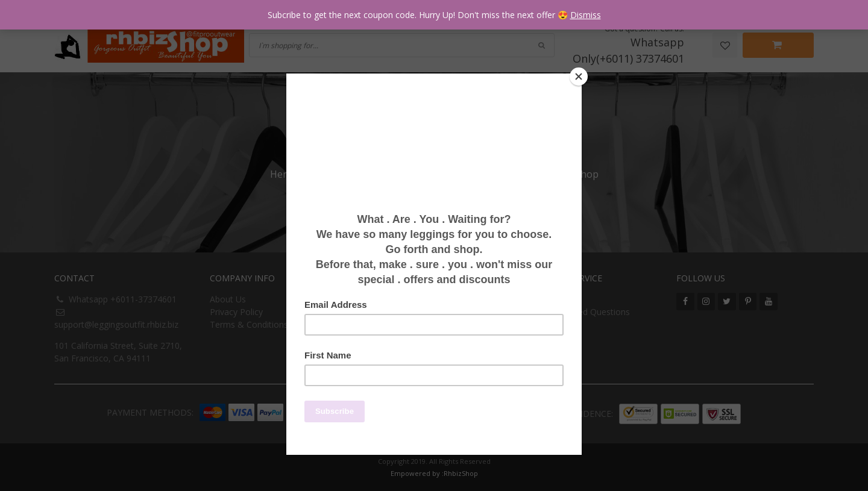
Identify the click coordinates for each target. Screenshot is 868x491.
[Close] (579, 77)
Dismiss (586, 15)
